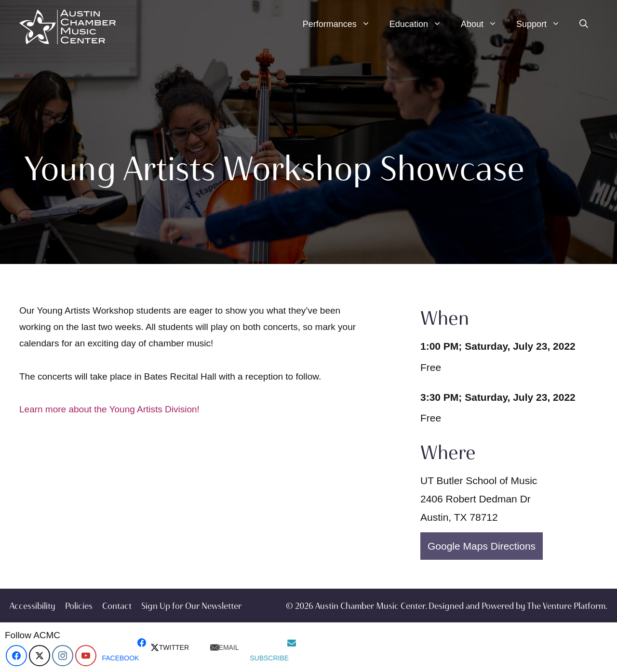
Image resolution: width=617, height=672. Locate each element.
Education (420, 24)
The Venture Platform (566, 606)
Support (543, 24)
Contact (117, 606)
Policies (79, 606)
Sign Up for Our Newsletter (191, 606)
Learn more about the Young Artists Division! (109, 409)
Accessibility (33, 606)
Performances (341, 24)
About (484, 24)
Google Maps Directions (482, 546)
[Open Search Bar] (584, 24)
